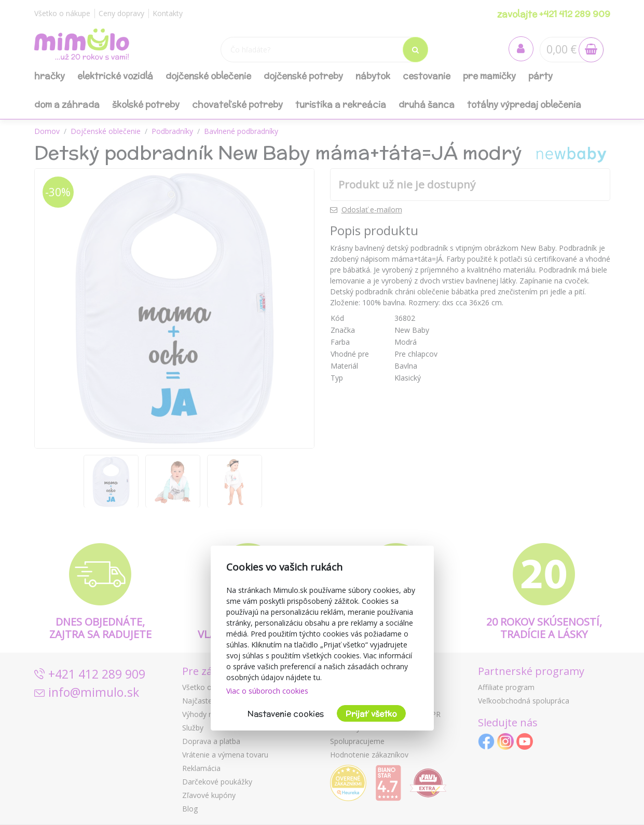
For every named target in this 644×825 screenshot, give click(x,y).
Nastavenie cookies (286, 714)
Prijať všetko (371, 714)
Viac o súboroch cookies (267, 691)
